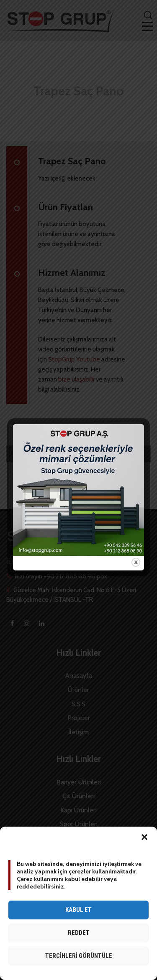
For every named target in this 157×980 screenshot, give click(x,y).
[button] (144, 837)
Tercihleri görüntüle (79, 956)
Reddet (79, 933)
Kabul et (78, 910)
